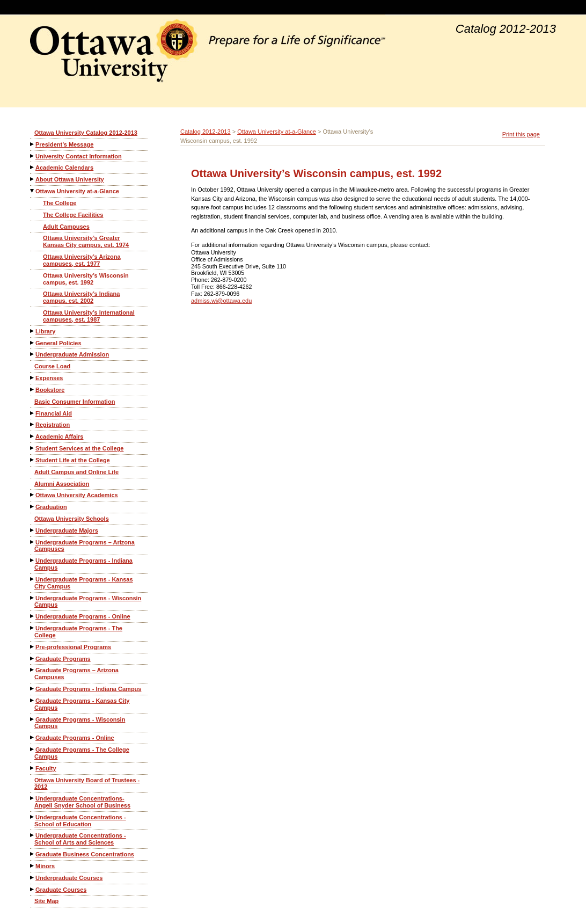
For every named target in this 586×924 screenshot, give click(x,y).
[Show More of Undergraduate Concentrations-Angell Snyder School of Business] (33, 798)
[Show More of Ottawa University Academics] (33, 495)
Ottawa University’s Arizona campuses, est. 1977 (82, 260)
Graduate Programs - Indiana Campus (88, 689)
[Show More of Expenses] (33, 378)
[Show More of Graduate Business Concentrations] (33, 854)
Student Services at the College (79, 448)
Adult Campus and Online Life (76, 472)
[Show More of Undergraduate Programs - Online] (33, 616)
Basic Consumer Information (75, 402)
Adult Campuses (66, 227)
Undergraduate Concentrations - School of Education (80, 821)
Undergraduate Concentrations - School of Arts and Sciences (80, 839)
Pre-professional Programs (73, 647)
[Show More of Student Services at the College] (33, 448)
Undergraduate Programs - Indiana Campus (83, 564)
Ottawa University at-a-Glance (77, 191)
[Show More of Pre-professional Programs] (33, 647)
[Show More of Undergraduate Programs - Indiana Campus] (33, 560)
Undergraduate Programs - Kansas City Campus (84, 583)
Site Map (46, 901)
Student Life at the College (73, 460)
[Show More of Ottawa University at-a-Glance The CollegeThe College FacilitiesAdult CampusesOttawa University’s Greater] (33, 191)
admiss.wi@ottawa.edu (221, 301)
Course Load (52, 366)
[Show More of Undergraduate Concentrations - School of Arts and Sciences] (33, 835)
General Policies (58, 343)
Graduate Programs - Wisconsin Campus (80, 723)
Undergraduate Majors (67, 530)
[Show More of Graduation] (33, 507)
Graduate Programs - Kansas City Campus (82, 704)
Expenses (49, 378)
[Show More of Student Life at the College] (33, 460)
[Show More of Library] (33, 331)
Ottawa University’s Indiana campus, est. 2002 (81, 297)
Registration (53, 425)
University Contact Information (79, 156)
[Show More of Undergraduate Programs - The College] (33, 628)
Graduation (51, 507)
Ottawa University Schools (72, 519)
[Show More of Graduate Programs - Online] (33, 737)
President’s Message (64, 144)
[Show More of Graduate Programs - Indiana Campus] (33, 689)
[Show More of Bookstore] (33, 390)
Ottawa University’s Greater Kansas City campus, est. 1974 (86, 241)
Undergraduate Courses (69, 878)
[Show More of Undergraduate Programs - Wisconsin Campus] (33, 598)
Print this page (521, 134)
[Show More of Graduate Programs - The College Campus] (33, 749)
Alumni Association (62, 484)
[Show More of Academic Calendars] (33, 167)
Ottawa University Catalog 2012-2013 (86, 133)
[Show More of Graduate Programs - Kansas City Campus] (33, 700)
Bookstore (50, 390)
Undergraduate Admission (72, 354)
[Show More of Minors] (33, 866)
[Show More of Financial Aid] (33, 413)
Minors (45, 866)
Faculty (46, 768)
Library (45, 331)
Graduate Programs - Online (75, 738)
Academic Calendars (64, 168)
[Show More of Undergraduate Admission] (33, 354)
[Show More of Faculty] (33, 768)
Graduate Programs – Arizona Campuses (76, 674)
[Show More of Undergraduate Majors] (33, 530)
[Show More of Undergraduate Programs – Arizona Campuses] (33, 542)
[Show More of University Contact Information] (33, 156)
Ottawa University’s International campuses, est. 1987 (89, 316)
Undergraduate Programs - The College (78, 632)
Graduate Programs (63, 659)
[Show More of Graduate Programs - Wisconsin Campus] (33, 719)
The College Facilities (73, 215)
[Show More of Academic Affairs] (33, 436)
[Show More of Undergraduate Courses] (33, 878)
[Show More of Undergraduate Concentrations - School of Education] (33, 817)
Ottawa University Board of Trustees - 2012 (87, 784)
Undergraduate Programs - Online (83, 616)
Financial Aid (54, 413)
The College (60, 203)
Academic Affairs (59, 436)
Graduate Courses (61, 890)
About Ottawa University (70, 179)
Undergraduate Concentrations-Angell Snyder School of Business (82, 802)
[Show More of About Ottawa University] (33, 179)
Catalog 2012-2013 (206, 132)
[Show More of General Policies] (33, 343)
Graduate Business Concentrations (85, 854)
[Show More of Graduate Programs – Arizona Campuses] (33, 670)
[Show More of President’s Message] (33, 144)
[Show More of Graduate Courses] (33, 889)
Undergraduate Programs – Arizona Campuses (85, 546)
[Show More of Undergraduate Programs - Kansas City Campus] (33, 579)
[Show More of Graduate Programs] (33, 659)
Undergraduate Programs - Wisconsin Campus (88, 602)
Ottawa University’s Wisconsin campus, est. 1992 (86, 279)
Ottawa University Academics (77, 495)
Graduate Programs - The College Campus (82, 753)
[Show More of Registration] (33, 424)
